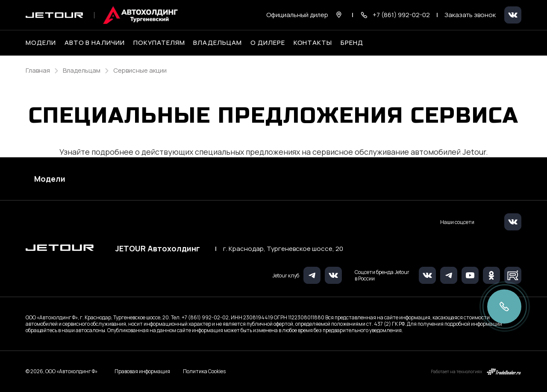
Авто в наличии (95, 43)
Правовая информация (142, 371)
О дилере (268, 43)
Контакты (313, 43)
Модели (50, 179)
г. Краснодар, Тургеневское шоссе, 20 (283, 249)
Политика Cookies (204, 371)
